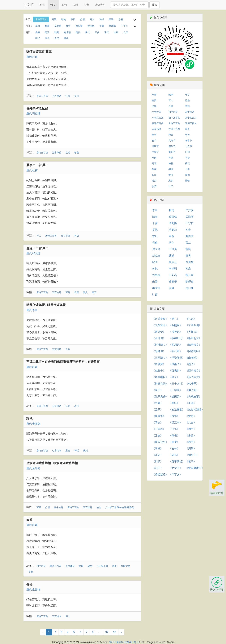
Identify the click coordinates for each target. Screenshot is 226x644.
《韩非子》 (192, 384)
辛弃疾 (58, 26)
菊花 (154, 169)
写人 (92, 19)
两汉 (47, 32)
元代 (126, 32)
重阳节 (172, 152)
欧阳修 (79, 26)
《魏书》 (191, 442)
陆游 (68, 26)
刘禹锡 (156, 275)
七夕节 (189, 146)
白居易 (190, 262)
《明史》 (158, 423)
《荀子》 (158, 390)
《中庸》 (158, 403)
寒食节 (189, 141)
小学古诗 (156, 112)
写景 (54, 19)
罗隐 (155, 230)
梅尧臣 (156, 288)
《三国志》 (159, 429)
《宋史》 (191, 416)
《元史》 (158, 436)
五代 (97, 32)
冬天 (187, 135)
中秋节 (155, 152)
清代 (47, 38)
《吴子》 (174, 377)
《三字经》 (176, 390)
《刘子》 (158, 468)
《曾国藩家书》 (195, 468)
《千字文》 (176, 474)
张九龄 (36, 253)
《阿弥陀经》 (194, 351)
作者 (86, 5)
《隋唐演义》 (194, 345)
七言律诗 (57, 96)
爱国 (81, 566)
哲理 (77, 292)
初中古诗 (59, 507)
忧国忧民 (126, 566)
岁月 (77, 406)
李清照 (173, 269)
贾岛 (188, 243)
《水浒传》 (159, 338)
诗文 (53, 5)
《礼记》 (191, 319)
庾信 (172, 243)
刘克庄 (156, 256)
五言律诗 (57, 153)
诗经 (102, 19)
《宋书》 (158, 448)
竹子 (171, 186)
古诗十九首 (174, 129)
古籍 (75, 5)
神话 (77, 451)
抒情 (83, 19)
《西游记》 (159, 332)
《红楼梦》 (159, 364)
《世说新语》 (177, 358)
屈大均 (156, 249)
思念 (68, 451)
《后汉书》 (176, 423)
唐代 (87, 32)
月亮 (187, 169)
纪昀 (155, 262)
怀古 (68, 96)
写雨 (154, 158)
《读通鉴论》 (160, 474)
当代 (66, 38)
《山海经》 (192, 358)
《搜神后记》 (177, 338)
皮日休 (190, 288)
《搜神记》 (176, 332)
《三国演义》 (160, 358)
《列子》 (158, 461)
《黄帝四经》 (177, 461)
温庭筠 (173, 230)
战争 (90, 566)
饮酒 (154, 186)
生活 (68, 153)
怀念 (68, 406)
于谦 (102, 26)
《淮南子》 (176, 364)
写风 (171, 158)
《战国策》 (176, 397)
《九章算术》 (160, 325)
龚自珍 (190, 236)
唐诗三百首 (41, 19)
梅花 (171, 163)
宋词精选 (156, 129)
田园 (187, 152)
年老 (77, 153)
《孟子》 (158, 410)
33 (115, 632)
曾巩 (155, 236)
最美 (114, 566)
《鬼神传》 (159, 351)
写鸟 (68, 292)
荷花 (187, 163)
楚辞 (187, 106)
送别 (154, 181)
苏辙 (172, 288)
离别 (187, 175)
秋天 (171, 135)
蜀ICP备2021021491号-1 (124, 642)
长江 (154, 175)
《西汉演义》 (194, 371)
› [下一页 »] (121, 632)
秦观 (172, 236)
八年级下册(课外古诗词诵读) (120, 507)
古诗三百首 (174, 123)
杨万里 (190, 275)
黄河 (171, 175)
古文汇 (28, 5)
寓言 (94, 292)
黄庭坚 (173, 282)
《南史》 (174, 442)
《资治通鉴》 (177, 410)
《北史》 (191, 423)
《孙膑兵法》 (160, 384)
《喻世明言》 (194, 338)
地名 (99, 507)
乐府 (121, 19)
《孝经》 (174, 403)
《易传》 (174, 455)
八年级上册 (102, 566)
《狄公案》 (176, 351)
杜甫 (47, 26)
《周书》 (191, 429)
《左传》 (174, 448)
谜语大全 (100, 5)
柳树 (171, 169)
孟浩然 (91, 26)
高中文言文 (191, 118)
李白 (38, 26)
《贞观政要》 (194, 397)
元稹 (155, 243)
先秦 (38, 32)
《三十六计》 (177, 384)
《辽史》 (158, 455)
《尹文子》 (176, 468)
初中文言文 (174, 118)
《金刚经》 (176, 325)
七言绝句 (57, 451)
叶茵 (155, 295)
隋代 (78, 32)
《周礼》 (174, 319)
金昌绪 (36, 589)
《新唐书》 (159, 416)
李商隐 (112, 26)
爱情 (187, 181)
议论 (77, 96)
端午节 (172, 146)
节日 (73, 19)
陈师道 (190, 282)
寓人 (85, 292)
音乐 (68, 349)
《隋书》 (174, 436)
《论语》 (191, 403)
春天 (187, 129)
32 (107, 632)
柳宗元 (173, 262)
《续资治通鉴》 (195, 410)
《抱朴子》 (192, 455)
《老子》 (191, 461)
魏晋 (57, 32)
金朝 (116, 32)
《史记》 (191, 436)
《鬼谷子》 (159, 371)
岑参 (188, 230)
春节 (154, 141)
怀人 (68, 616)
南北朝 (67, 32)
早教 (31, 572)
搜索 (155, 5)
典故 (77, 236)
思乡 (171, 181)
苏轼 (155, 269)
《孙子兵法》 (194, 377)
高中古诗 (190, 112)
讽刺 (85, 451)
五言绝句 (57, 616)
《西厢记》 (176, 345)
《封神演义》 (160, 345)
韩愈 (188, 269)
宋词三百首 (191, 123)
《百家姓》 (176, 371)
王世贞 (173, 249)
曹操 (172, 256)
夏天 (154, 135)
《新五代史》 (160, 442)
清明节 (155, 146)
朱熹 (155, 282)
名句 (64, 5)
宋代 (107, 32)
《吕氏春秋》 (160, 319)
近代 (57, 38)
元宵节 (172, 141)
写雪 (187, 158)
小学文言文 (158, 118)
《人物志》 (192, 332)
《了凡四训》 (194, 325)
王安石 (173, 275)
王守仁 (124, 26)
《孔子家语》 (160, 397)
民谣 (111, 19)
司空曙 (36, 114)
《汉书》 (174, 429)
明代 (38, 38)
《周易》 (191, 448)
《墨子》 (191, 364)
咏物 (64, 19)
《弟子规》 (192, 390)
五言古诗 (66, 236)
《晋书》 (174, 416)
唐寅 (188, 256)
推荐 (42, 5)
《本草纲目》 (160, 377)
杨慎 (188, 249)
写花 (154, 163)
